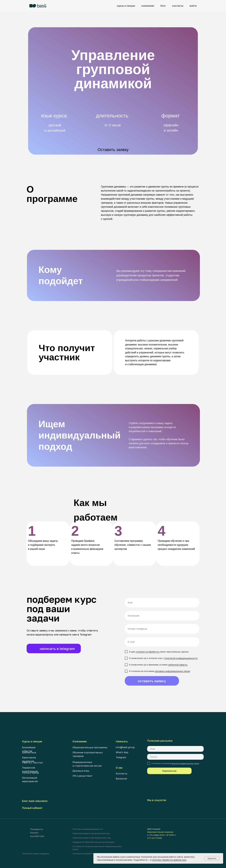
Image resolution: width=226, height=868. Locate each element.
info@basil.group (125, 747)
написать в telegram (57, 649)
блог (163, 6)
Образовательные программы (90, 747)
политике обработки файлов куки (169, 860)
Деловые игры (81, 771)
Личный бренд (30, 773)
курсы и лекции (126, 6)
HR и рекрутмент (83, 776)
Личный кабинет (32, 808)
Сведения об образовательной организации (93, 842)
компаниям (148, 6)
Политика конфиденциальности (88, 829)
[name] (175, 749)
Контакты (122, 774)
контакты (178, 6)
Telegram (121, 757)
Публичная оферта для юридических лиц (92, 838)
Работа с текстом (32, 763)
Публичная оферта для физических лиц (91, 833)
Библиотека (29, 752)
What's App (122, 752)
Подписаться (169, 771)
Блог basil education (35, 801)
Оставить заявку (113, 150)
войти (193, 6)
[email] (175, 757)
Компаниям (80, 741)
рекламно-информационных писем (185, 763)
